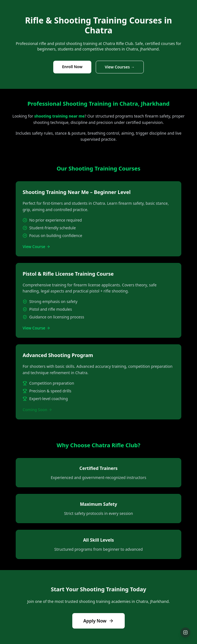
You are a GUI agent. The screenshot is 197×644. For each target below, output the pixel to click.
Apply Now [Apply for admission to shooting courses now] (98, 621)
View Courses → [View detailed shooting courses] (120, 67)
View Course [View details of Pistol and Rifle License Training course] (36, 328)
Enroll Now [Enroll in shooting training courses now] (72, 67)
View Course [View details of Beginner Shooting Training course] (36, 247)
